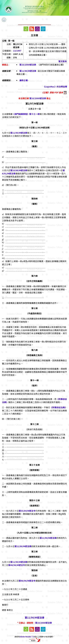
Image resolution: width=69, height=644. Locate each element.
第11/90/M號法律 (28, 71)
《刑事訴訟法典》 (59, 407)
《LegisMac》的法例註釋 (55, 87)
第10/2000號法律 (28, 65)
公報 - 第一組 (8, 41)
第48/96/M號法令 (17, 565)
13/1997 (17, 51)
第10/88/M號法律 (19, 170)
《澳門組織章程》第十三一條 (26, 114)
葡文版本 (63, 61)
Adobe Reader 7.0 (27, 637)
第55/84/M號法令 (27, 511)
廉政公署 (24, 80)
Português (61, 3)
